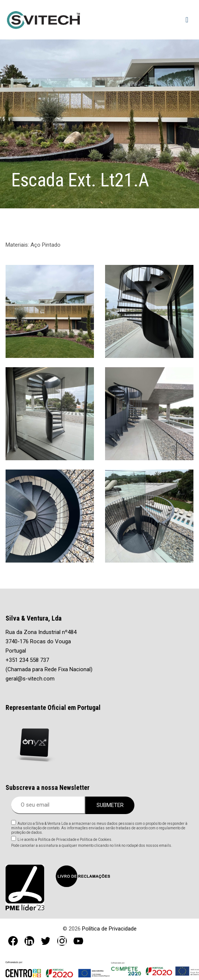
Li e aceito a (65, 840)
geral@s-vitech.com (30, 679)
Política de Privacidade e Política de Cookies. (75, 840)
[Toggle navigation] (187, 20)
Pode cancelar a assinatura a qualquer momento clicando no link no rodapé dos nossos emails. (92, 846)
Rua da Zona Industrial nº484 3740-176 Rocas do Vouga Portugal (41, 641)
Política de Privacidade (109, 929)
